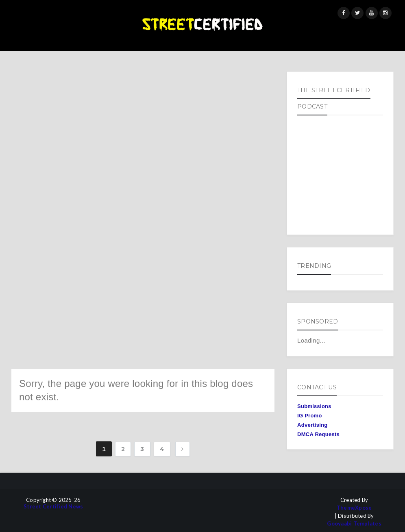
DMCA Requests (318, 434)
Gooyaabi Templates (354, 524)
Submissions (314, 406)
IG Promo (310, 416)
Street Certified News (53, 507)
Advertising (312, 425)
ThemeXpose (354, 508)
